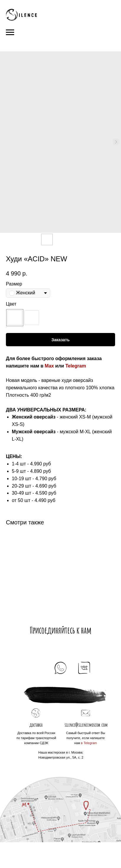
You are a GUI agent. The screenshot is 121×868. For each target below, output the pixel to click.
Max (49, 366)
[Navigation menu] (10, 32)
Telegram (76, 366)
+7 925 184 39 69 (61, 680)
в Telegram (89, 743)
